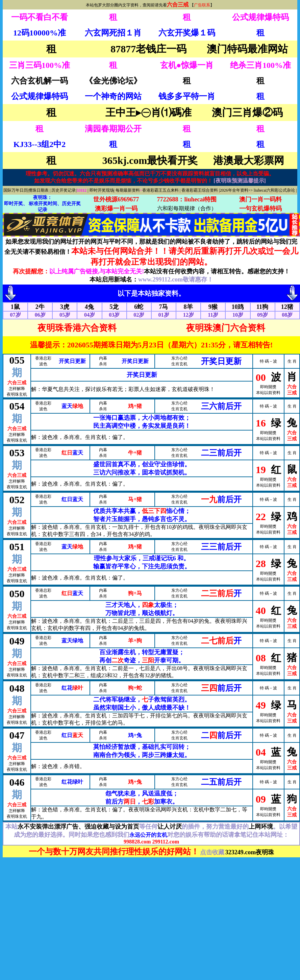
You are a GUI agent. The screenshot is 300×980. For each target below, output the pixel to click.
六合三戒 (178, 5)
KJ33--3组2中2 (40, 144)
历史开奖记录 (64, 190)
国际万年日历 (16, 190)
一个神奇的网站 (113, 96)
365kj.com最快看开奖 (150, 160)
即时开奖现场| (102, 190)
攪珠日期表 (39, 190)
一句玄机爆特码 (260, 209)
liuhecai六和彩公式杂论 (274, 190)
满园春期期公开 (113, 129)
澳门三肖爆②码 (247, 112)
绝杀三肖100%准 (260, 65)
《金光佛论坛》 (113, 81)
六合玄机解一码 (40, 81)
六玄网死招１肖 (113, 33)
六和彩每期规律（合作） (187, 208)
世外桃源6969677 (116, 199)
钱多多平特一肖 (187, 96)
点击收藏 (212, 852)
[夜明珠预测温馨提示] (240, 181)
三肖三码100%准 (40, 65)
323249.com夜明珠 (250, 852)
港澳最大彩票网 (249, 160)
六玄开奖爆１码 (187, 33)
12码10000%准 (40, 33)
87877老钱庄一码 (148, 49)
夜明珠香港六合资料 (77, 328)
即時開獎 (268, 387)
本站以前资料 (268, 393)
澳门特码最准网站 (247, 49)
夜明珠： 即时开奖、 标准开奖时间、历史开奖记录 (43, 204)
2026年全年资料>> (236, 190)
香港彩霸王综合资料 (200, 190)
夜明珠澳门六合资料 (226, 328)
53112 (82, 190)
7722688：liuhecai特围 (187, 199)
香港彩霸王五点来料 (160, 190)
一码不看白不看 (40, 17)
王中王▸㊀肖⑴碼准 (148, 112)
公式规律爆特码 (260, 17)
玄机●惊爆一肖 (187, 65)
